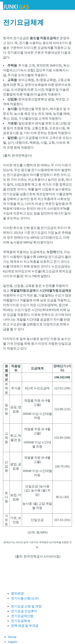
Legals (12, 642)
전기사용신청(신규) (25, 598)
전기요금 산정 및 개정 (26, 606)
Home (12, 637)
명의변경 (17, 593)
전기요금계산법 (22, 616)
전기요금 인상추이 (24, 611)
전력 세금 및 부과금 (25, 626)
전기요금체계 (21, 621)
